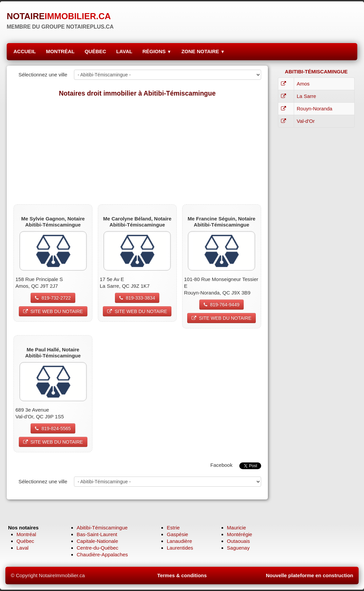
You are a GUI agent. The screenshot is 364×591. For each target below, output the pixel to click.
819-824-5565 (53, 428)
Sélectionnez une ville (43, 75)
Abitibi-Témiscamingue (102, 528)
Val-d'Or (306, 121)
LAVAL (124, 51)
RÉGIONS (157, 51)
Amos (303, 84)
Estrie (173, 528)
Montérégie (239, 534)
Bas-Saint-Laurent (97, 534)
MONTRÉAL (60, 51)
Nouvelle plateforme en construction (310, 575)
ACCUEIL (25, 51)
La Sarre (307, 96)
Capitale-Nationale (97, 541)
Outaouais (238, 541)
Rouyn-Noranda (315, 109)
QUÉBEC (95, 51)
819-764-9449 (221, 305)
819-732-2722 (53, 298)
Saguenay (238, 548)
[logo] (60, 19)
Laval (23, 548)
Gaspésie (177, 534)
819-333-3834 (137, 298)
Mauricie (236, 528)
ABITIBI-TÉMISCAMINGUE (316, 72)
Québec (25, 541)
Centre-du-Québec (97, 548)
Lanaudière (179, 541)
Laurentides (180, 548)
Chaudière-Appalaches (102, 554)
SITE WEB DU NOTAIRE (53, 311)
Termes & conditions (182, 575)
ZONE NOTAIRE (203, 51)
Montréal (26, 534)
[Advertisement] (137, 150)
